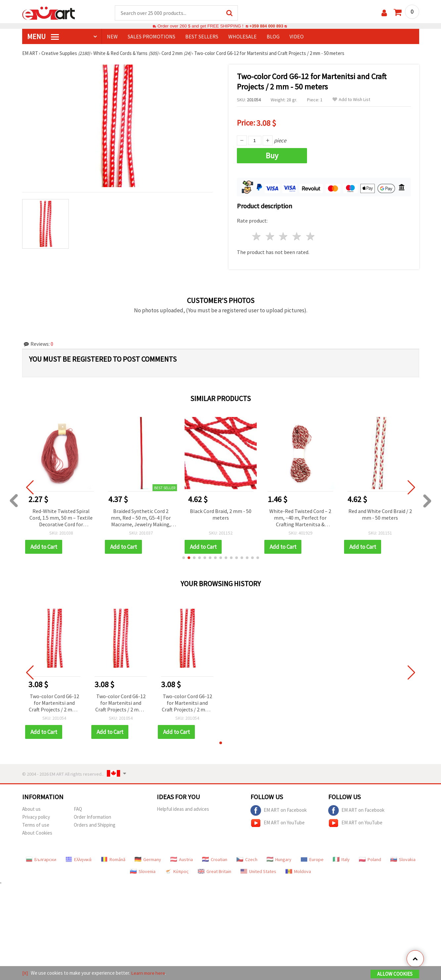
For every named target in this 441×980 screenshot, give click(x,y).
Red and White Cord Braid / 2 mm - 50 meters (380, 514)
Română (113, 859)
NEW (112, 37)
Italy (341, 859)
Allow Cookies (395, 974)
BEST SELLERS (202, 37)
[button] (184, 557)
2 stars (270, 236)
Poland (370, 859)
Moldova (298, 871)
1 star (257, 236)
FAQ (78, 809)
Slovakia (403, 859)
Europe (312, 859)
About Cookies (37, 832)
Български (41, 859)
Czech (247, 859)
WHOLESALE (243, 37)
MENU (43, 37)
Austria (182, 859)
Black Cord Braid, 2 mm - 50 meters (221, 514)
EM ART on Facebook (279, 810)
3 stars (284, 236)
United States (258, 871)
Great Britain (215, 871)
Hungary (279, 859)
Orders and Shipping (95, 825)
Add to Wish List (351, 100)
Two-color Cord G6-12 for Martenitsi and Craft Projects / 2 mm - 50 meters (54, 703)
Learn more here (148, 973)
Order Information (92, 817)
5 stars (311, 236)
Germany (148, 859)
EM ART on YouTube (278, 823)
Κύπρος (177, 871)
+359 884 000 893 (266, 26)
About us (31, 809)
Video (297, 37)
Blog (273, 37)
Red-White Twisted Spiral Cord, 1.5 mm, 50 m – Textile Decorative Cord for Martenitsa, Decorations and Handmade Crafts (61, 518)
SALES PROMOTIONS (152, 37)
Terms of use (36, 825)
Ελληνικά (79, 859)
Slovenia (143, 871)
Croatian (215, 859)
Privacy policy (36, 817)
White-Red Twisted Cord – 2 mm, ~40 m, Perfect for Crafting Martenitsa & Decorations (300, 518)
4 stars (297, 236)
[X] (25, 973)
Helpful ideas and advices (183, 809)
